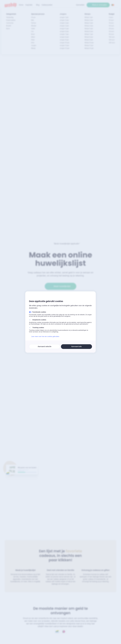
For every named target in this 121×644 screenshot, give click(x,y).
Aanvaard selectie (44, 347)
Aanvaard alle (76, 347)
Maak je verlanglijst (98, 5)
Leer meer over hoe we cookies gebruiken (44, 336)
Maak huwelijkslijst (60, 286)
